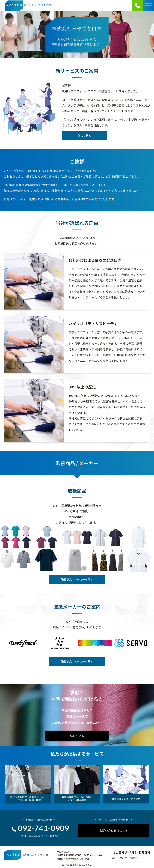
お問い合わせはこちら (114, 830)
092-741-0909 (40, 828)
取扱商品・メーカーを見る (77, 579)
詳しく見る (84, 136)
